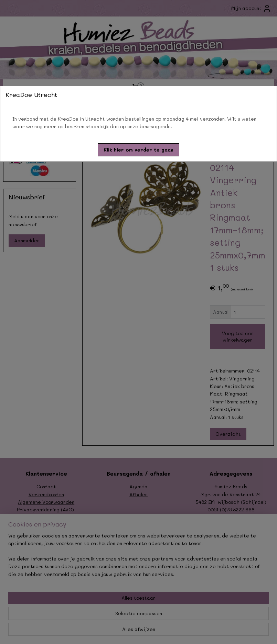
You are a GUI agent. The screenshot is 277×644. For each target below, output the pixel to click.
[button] (138, 150)
